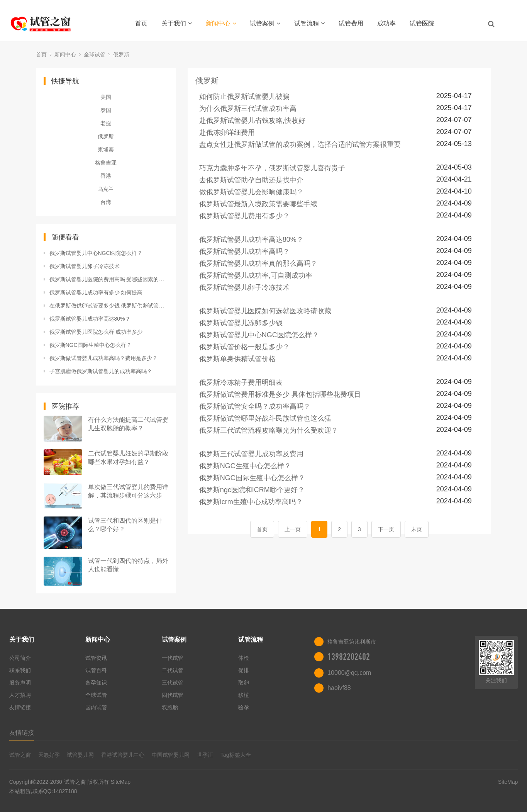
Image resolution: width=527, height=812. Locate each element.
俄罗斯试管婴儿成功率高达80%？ (90, 319)
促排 (244, 670)
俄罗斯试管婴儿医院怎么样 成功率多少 (96, 332)
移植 (244, 695)
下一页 (386, 529)
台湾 (106, 202)
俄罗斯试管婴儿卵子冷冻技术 (85, 266)
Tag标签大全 (236, 755)
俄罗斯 (121, 54)
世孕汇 (205, 755)
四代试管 (173, 695)
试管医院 (422, 23)
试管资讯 (96, 658)
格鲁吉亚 (106, 163)
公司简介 (20, 658)
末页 (417, 529)
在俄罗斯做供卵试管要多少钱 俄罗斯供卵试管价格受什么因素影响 (109, 306)
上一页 (293, 529)
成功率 (386, 23)
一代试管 (173, 658)
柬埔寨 (106, 149)
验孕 (244, 707)
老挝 (106, 123)
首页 (141, 23)
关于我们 (177, 23)
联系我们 (20, 670)
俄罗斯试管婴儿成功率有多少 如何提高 (96, 292)
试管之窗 (20, 755)
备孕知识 (96, 683)
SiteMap (121, 782)
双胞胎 (170, 707)
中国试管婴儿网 (171, 755)
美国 (106, 97)
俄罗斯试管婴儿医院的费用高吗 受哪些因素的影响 (109, 279)
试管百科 (96, 670)
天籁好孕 (49, 755)
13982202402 (349, 657)
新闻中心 (221, 23)
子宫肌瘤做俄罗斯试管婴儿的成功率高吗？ (101, 371)
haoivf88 (339, 688)
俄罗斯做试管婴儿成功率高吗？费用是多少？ (103, 358)
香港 (106, 176)
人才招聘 (20, 695)
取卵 (244, 683)
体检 (244, 658)
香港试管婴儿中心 (123, 755)
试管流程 (309, 23)
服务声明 (20, 683)
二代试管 (173, 670)
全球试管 (95, 54)
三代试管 (173, 683)
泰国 (106, 110)
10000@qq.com (349, 673)
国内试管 (96, 707)
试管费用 (351, 23)
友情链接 (20, 707)
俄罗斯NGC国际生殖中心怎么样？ (91, 345)
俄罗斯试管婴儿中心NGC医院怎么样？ (96, 253)
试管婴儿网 (80, 755)
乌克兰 (106, 189)
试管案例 (265, 23)
